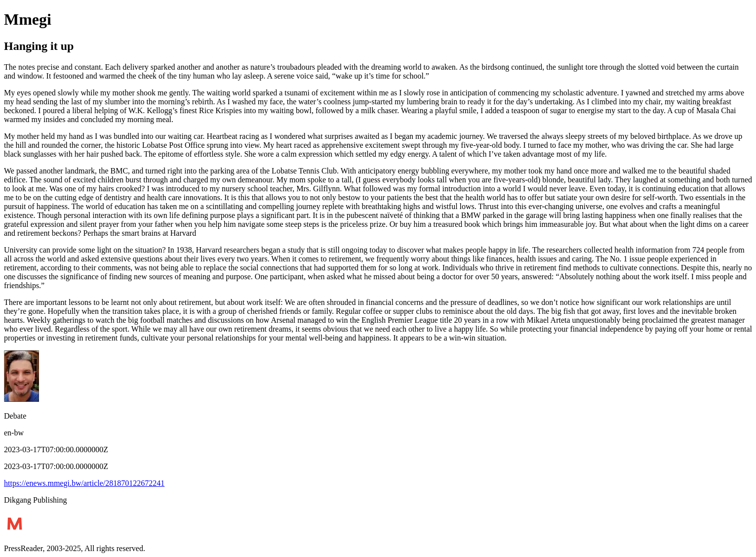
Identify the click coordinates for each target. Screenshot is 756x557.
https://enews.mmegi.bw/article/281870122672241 (84, 483)
